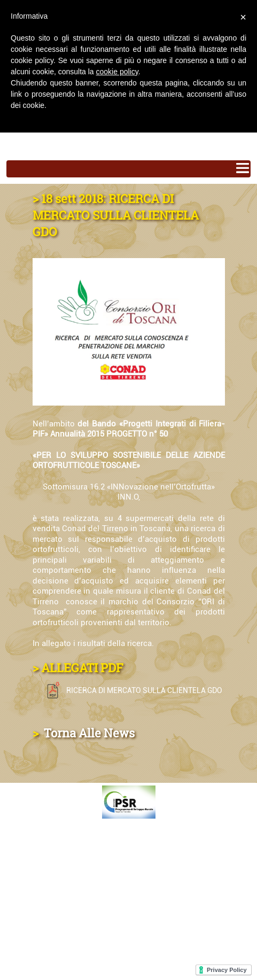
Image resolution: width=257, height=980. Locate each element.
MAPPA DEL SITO (46, 908)
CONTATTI (30, 838)
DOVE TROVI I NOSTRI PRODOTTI (82, 873)
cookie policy (117, 72)
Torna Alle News (88, 733)
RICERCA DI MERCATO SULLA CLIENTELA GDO (132, 690)
